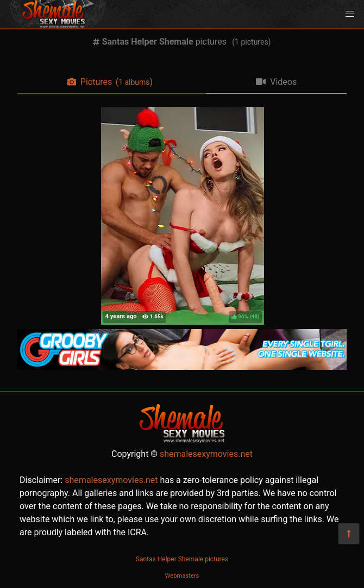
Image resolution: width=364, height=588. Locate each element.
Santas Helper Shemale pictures (182, 559)
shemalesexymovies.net (206, 454)
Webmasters (182, 576)
